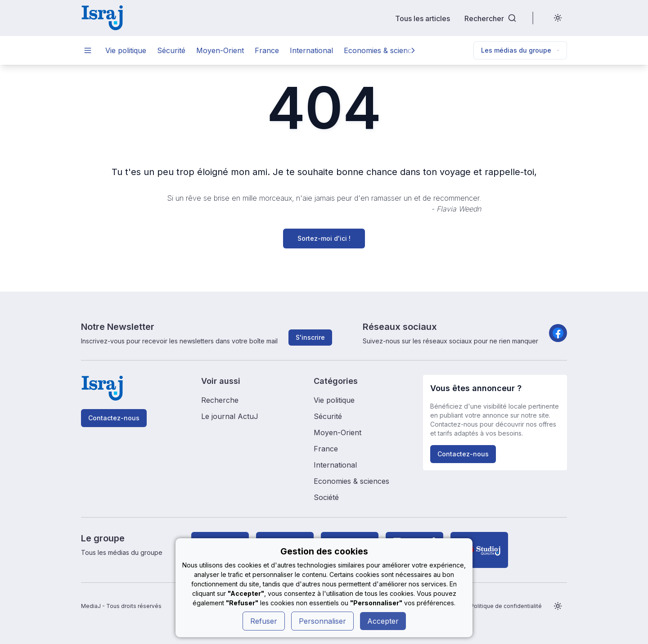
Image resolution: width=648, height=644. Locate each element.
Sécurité (171, 50)
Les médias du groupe (520, 50)
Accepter (383, 621)
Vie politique (126, 50)
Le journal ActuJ (230, 416)
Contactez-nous (114, 418)
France (267, 50)
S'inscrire (310, 337)
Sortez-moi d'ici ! (324, 238)
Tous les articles (423, 18)
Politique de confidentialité (506, 606)
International (311, 50)
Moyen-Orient (220, 50)
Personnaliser (322, 621)
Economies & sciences (382, 50)
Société (326, 497)
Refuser (264, 621)
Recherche (220, 400)
